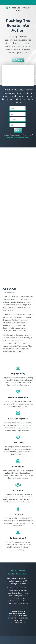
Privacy (19, 574)
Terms (26, 574)
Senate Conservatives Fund (18, 138)
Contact (21, 571)
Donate (18, 60)
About (14, 571)
